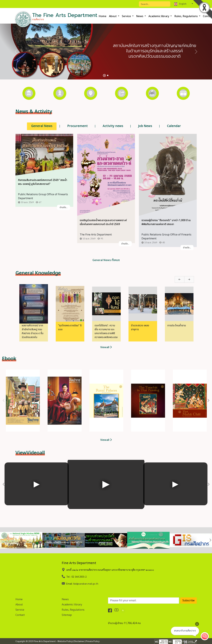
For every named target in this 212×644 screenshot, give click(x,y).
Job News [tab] (145, 126)
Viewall (106, 347)
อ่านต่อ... (64, 208)
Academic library (72, 604)
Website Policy (65, 641)
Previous (172, 280)
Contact (20, 615)
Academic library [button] (159, 16)
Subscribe (189, 600)
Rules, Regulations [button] (186, 16)
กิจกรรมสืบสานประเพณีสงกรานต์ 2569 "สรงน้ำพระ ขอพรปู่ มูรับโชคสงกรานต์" (43, 183)
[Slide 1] (104, 75)
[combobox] (183, 4)
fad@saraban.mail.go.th (86, 583)
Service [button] (127, 16)
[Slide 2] (108, 75)
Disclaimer (79, 641)
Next (181, 280)
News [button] (140, 16)
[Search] (155, 4)
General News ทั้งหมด (106, 260)
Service (20, 609)
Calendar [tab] (174, 126)
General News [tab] (42, 126)
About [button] (113, 16)
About (19, 604)
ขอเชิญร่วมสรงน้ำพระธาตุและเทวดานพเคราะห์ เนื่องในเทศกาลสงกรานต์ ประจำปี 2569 (103, 223)
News (65, 599)
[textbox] (183, 4)
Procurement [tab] (77, 126)
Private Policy (93, 641)
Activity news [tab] (113, 126)
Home (103, 16)
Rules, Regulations (73, 609)
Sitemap (67, 615)
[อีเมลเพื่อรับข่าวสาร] (144, 600)
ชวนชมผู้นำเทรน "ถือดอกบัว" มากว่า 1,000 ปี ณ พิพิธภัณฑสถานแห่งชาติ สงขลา (166, 223)
